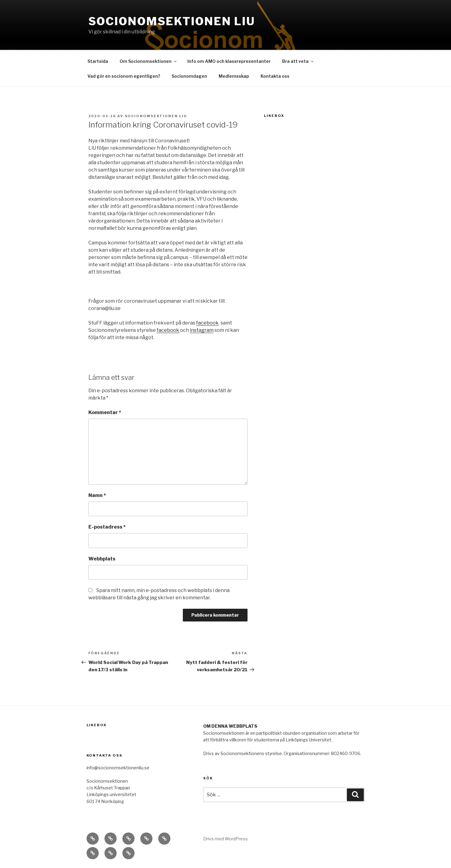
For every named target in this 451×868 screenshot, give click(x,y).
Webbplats (102, 559)
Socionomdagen (189, 76)
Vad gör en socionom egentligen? (124, 76)
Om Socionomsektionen (149, 61)
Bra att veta (298, 61)
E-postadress (107, 527)
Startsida (98, 61)
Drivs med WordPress (225, 839)
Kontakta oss (275, 76)
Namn (97, 495)
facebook (207, 323)
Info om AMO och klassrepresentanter (229, 61)
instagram (202, 330)
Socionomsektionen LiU (172, 21)
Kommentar (105, 412)
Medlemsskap (234, 76)
